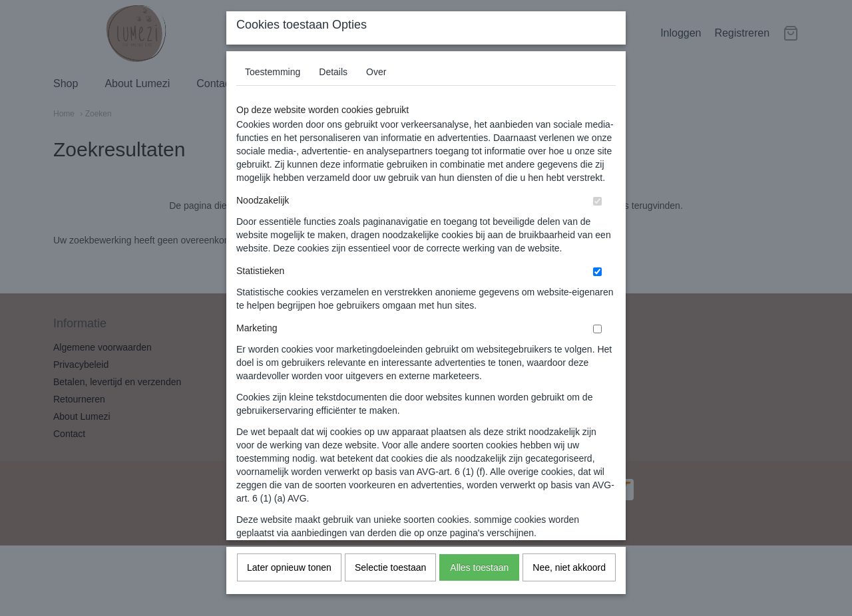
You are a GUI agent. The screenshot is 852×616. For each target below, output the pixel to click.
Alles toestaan (479, 577)
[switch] (597, 211)
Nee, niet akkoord (569, 577)
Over (376, 82)
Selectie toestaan (390, 577)
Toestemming (273, 82)
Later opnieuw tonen (289, 577)
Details (333, 82)
